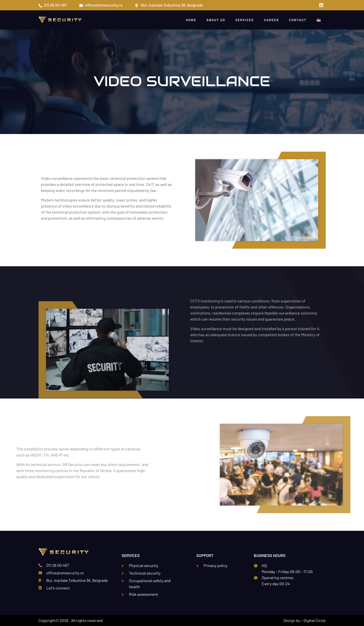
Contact (298, 20)
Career (272, 20)
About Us (216, 20)
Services (245, 20)
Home (191, 20)
